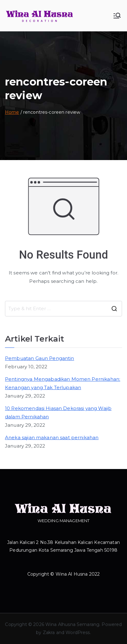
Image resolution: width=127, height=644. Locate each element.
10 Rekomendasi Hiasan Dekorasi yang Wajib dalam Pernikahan (58, 412)
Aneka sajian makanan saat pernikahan (52, 437)
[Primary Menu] (117, 16)
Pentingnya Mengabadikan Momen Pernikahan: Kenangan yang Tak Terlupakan (63, 383)
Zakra (49, 632)
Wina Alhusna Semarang (72, 624)
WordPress (78, 632)
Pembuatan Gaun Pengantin (40, 358)
